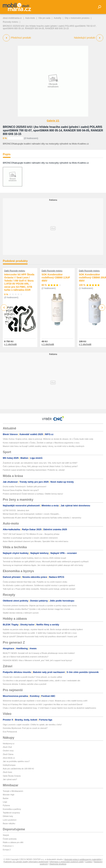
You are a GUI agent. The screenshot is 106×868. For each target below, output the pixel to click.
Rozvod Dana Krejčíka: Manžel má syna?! (21, 490)
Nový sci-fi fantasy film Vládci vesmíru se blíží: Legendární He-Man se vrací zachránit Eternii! (43, 704)
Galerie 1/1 (53, 121)
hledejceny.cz (9, 743)
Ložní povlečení (10, 820)
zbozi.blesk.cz (9, 758)
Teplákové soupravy (11, 813)
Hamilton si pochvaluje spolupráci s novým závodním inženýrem (30, 538)
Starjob (6, 835)
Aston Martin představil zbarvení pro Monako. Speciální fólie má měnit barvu (36, 541)
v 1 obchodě (10, 344)
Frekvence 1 (8, 846)
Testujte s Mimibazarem (13, 791)
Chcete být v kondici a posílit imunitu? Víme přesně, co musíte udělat (32, 677)
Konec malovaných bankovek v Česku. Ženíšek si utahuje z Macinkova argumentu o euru (41, 443)
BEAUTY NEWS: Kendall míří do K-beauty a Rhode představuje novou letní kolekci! (39, 653)
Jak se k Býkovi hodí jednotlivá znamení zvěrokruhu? (26, 657)
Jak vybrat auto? (10, 779)
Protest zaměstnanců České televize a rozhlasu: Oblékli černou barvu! (33, 494)
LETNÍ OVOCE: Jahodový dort (16, 510)
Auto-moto (30, 18)
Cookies (89, 862)
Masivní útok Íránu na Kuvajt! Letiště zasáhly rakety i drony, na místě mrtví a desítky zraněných (44, 446)
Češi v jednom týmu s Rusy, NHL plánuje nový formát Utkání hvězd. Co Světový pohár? (40, 466)
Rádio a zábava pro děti (13, 842)
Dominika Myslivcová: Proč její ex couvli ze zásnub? (25, 728)
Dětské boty (8, 816)
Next (102, 308)
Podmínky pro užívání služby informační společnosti (26, 862)
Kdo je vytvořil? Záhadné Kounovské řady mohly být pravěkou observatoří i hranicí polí (40, 636)
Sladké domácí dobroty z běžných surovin (21, 613)
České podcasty (10, 839)
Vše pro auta (44, 18)
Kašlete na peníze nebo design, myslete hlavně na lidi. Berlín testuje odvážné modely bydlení (43, 629)
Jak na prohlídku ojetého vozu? (16, 761)
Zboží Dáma (8, 754)
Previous (4, 307)
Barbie (6, 798)
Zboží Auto (7, 772)
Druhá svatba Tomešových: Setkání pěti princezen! (25, 487)
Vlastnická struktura (58, 864)
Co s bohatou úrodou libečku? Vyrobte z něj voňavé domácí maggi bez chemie (37, 609)
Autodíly (57, 18)
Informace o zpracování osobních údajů (67, 862)
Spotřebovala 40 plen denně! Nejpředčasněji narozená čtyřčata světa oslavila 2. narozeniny (42, 518)
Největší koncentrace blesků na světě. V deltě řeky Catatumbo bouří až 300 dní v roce (40, 633)
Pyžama (6, 805)
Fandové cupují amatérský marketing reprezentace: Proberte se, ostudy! (34, 470)
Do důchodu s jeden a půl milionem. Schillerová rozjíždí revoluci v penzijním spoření (39, 585)
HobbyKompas (9, 765)
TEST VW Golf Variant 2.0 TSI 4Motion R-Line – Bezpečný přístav (31, 534)
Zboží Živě (7, 747)
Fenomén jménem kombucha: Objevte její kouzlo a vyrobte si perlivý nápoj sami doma (40, 606)
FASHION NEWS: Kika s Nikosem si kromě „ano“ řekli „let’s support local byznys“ (38, 660)
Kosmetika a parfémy (12, 809)
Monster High (9, 795)
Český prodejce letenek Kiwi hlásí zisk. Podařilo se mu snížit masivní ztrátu (35, 582)
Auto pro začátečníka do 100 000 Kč (18, 769)
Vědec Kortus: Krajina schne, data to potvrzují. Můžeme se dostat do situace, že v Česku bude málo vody (48, 439)
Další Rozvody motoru (15, 271)
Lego (5, 802)
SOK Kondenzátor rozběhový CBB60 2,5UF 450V (56, 278)
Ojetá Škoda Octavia (12, 776)
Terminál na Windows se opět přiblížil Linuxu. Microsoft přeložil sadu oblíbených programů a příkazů (46, 562)
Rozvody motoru (10, 22)
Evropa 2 (7, 850)
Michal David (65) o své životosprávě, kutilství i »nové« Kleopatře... (32, 514)
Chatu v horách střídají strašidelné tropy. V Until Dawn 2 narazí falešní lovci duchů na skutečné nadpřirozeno (49, 708)
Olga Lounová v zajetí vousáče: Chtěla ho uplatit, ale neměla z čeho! (32, 725)
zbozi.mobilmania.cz (12, 18)
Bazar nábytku (9, 823)
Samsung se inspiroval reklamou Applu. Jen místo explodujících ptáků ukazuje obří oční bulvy (43, 565)
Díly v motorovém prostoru (77, 18)
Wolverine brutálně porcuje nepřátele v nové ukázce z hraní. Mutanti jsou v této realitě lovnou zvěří (45, 701)
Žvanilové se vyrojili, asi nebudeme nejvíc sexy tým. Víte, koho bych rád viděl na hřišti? (40, 463)
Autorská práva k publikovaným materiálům (83, 859)
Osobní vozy (8, 751)
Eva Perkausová (10, 732)
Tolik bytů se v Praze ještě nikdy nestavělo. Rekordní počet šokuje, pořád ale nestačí (39, 589)
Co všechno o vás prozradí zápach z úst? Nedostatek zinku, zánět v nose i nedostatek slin (42, 681)
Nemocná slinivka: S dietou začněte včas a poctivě (25, 684)
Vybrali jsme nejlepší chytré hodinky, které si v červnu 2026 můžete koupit (34, 558)
